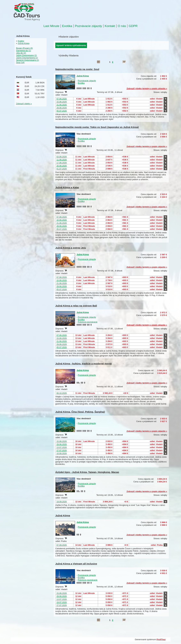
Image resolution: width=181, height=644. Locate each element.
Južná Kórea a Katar (67, 187)
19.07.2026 (62, 602)
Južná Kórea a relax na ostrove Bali (76, 306)
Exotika (67, 26)
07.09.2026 (62, 545)
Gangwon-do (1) (24, 51)
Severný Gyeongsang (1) (28, 60)
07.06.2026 (62, 99)
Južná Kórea (83, 76)
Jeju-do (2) (21, 53)
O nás (122, 26)
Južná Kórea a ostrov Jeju (71, 248)
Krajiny (21, 41)
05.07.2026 (62, 111)
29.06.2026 (62, 108)
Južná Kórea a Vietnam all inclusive (76, 564)
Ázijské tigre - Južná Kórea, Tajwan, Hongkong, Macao (87, 472)
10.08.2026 (62, 453)
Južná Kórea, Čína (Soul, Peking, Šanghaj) (80, 412)
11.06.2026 (62, 160)
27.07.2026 (62, 450)
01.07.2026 (62, 169)
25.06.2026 (62, 166)
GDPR (133, 26)
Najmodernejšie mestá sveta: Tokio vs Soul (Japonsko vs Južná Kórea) (97, 127)
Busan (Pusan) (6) (24, 48)
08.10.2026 (62, 393)
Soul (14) (20, 62)
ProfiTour (161, 639)
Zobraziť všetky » (24, 104)
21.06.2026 (62, 105)
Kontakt (110, 26)
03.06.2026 (62, 157)
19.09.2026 (62, 502)
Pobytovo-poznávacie (88, 322)
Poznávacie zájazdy (88, 26)
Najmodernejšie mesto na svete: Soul (77, 69)
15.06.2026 (62, 102)
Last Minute (51, 26)
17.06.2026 (62, 163)
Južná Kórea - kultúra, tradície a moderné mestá (83, 364)
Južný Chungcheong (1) (27, 58)
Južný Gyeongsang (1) (26, 55)
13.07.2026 (62, 447)
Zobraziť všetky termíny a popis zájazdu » (147, 88)
